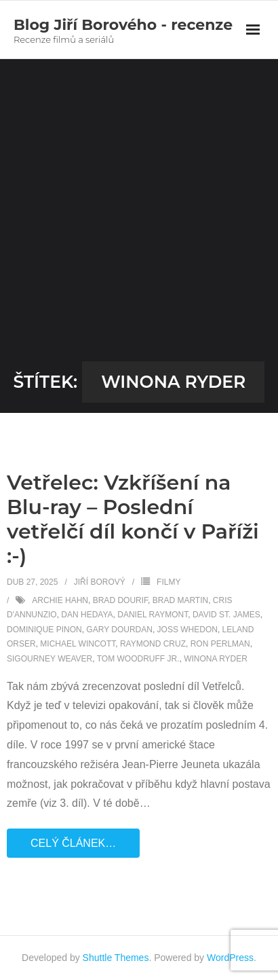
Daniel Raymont (153, 615)
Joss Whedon (187, 630)
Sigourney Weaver (49, 659)
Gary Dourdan (119, 630)
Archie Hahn (60, 600)
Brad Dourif (120, 600)
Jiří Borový (100, 582)
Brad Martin (180, 600)
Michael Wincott (78, 644)
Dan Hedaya (87, 615)
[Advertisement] (139, 215)
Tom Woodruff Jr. (138, 659)
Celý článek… (73, 843)
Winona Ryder (216, 659)
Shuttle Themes (116, 958)
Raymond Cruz (153, 644)
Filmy (168, 582)
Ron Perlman (220, 644)
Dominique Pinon (44, 630)
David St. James (226, 615)
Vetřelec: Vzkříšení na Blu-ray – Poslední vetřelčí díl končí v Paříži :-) (133, 519)
